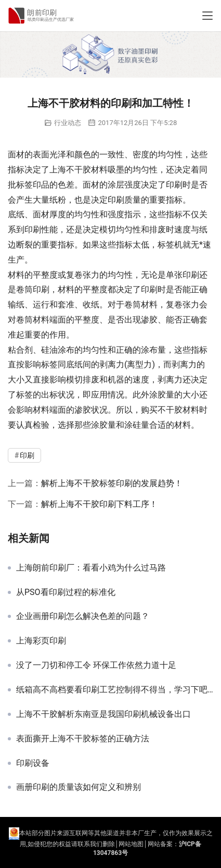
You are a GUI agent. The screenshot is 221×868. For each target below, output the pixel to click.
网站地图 (131, 844)
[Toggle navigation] (207, 16)
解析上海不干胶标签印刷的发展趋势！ (112, 483)
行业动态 (68, 123)
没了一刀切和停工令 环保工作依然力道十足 (96, 665)
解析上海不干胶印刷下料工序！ (99, 504)
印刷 (174, 185)
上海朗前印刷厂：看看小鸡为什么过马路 (91, 568)
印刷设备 (33, 763)
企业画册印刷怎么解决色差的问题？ (83, 616)
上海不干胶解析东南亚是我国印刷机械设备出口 (103, 714)
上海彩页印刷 (41, 641)
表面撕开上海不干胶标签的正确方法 (83, 739)
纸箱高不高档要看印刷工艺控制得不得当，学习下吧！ (115, 690)
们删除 (106, 844)
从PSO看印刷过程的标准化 (66, 592)
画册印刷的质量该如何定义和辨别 (79, 787)
